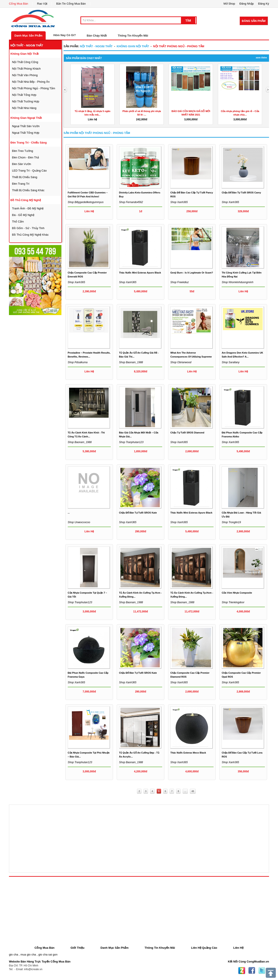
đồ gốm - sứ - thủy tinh (28, 228)
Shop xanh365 (179, 202)
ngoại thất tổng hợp (26, 133)
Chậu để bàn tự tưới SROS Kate (138, 513)
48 (193, 791)
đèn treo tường (23, 151)
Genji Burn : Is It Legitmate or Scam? (192, 273)
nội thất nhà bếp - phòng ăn (31, 82)
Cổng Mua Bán (19, 4)
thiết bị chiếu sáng (25, 177)
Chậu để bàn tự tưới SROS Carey (241, 193)
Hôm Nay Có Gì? (65, 35)
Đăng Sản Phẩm (254, 21)
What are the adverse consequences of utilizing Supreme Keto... (191, 357)
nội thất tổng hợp (24, 95)
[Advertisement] (42, 381)
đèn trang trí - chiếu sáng (29, 143)
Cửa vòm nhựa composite (237, 593)
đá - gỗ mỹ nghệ (23, 215)
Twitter (262, 971)
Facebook (252, 971)
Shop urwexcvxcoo (79, 522)
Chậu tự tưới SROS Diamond (187, 433)
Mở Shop (229, 4)
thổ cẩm (18, 222)
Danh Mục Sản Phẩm (28, 36)
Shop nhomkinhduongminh (237, 282)
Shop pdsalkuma (78, 362)
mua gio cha (28, 955)
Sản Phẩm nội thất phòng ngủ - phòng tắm (97, 133)
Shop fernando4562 (131, 202)
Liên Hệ (238, 948)
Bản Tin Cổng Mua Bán (71, 4)
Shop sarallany (230, 362)
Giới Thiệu (77, 948)
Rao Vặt (42, 4)
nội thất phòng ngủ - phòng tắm (34, 88)
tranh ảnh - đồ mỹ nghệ (28, 208)
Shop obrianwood (181, 362)
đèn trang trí (21, 184)
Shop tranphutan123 (131, 442)
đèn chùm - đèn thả (25, 157)
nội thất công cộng (25, 62)
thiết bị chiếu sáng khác (28, 190)
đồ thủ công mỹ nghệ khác (30, 235)
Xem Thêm (261, 58)
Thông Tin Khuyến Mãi (133, 36)
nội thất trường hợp (26, 101)
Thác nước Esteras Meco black (188, 753)
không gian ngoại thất (26, 118)
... (69, 513)
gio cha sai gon (48, 955)
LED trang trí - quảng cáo (29, 171)
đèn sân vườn (22, 164)
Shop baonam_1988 (131, 362)
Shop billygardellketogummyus (86, 202)
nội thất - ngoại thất (27, 45)
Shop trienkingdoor (233, 602)
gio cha (14, 955)
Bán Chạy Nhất (97, 36)
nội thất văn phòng (25, 75)
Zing (242, 971)
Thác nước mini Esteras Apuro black (140, 273)
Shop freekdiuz (179, 282)
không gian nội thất (25, 54)
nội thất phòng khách (26, 69)
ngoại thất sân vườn (26, 126)
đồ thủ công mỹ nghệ (26, 200)
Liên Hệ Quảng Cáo (204, 948)
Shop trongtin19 (231, 522)
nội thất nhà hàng (24, 108)
